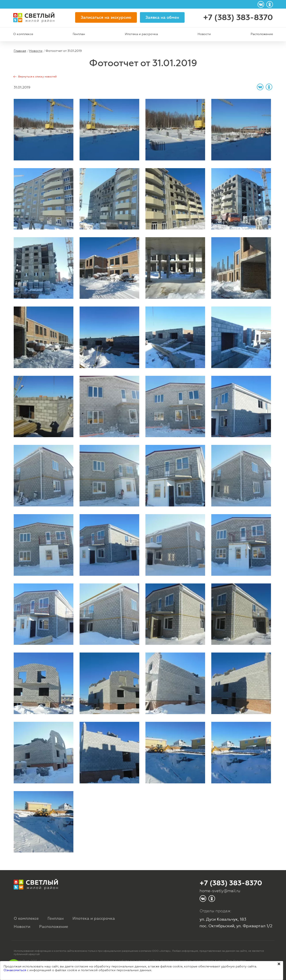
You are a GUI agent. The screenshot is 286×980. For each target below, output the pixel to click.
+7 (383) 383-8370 (238, 17)
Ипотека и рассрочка (141, 34)
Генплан (79, 34)
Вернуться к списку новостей (37, 77)
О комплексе (23, 34)
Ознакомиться (15, 970)
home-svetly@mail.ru (220, 891)
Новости (204, 34)
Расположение (262, 34)
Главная (20, 51)
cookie (69, 961)
